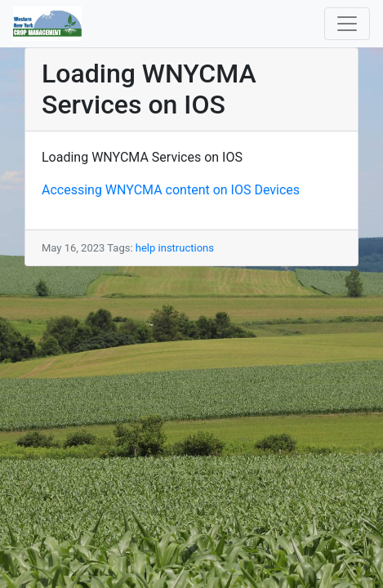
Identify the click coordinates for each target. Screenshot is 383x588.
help (146, 248)
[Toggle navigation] (347, 24)
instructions (186, 248)
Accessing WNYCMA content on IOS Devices (171, 190)
